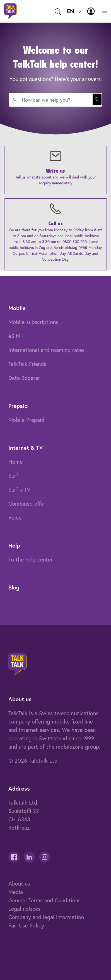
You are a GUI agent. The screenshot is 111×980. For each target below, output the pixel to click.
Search (97, 99)
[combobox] (55, 100)
